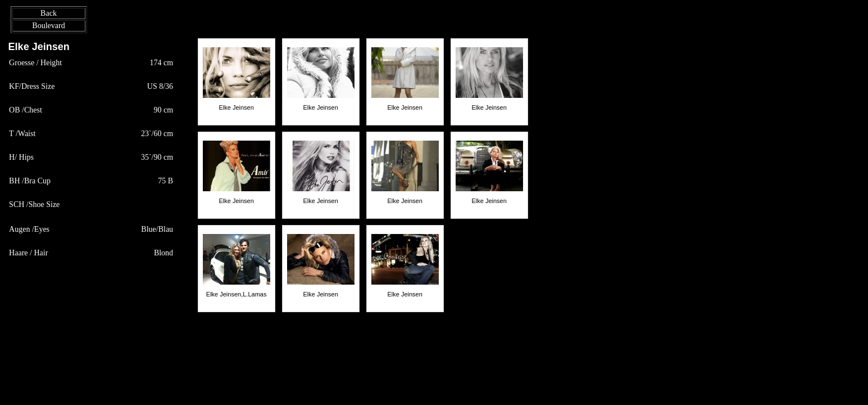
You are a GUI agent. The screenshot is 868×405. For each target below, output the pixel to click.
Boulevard (48, 26)
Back (49, 13)
